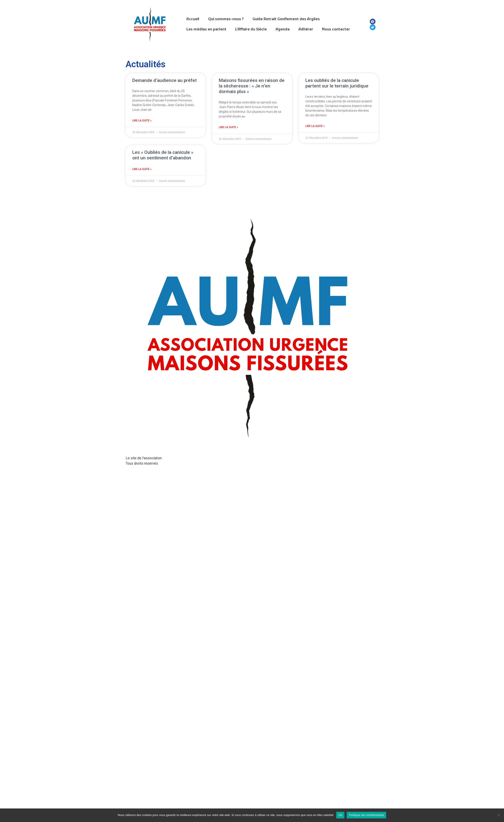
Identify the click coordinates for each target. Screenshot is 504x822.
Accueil (193, 19)
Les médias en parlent (206, 30)
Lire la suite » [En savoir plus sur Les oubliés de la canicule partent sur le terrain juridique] (315, 126)
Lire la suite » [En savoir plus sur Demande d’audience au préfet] (142, 121)
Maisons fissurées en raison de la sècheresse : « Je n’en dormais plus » (252, 86)
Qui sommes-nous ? (226, 19)
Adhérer (306, 30)
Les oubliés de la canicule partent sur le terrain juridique (337, 83)
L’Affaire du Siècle (251, 30)
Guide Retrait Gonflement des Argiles (286, 19)
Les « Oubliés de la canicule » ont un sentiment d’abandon (163, 155)
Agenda (283, 30)
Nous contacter (336, 30)
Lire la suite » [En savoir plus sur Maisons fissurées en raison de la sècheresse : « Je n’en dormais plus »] (228, 127)
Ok (340, 815)
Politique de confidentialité (366, 815)
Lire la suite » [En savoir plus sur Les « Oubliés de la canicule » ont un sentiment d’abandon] (142, 169)
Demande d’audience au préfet (164, 80)
